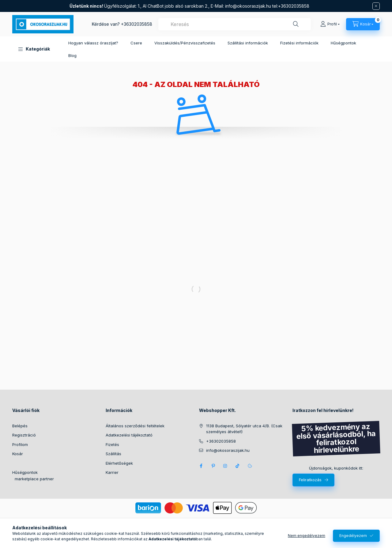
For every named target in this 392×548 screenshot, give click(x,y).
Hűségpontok (343, 43)
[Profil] (330, 24)
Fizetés (112, 444)
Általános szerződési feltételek (135, 426)
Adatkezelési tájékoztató (129, 435)
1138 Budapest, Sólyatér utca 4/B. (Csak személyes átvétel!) (244, 429)
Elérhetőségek (119, 463)
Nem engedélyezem (307, 536)
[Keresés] (296, 24)
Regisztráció (24, 435)
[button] (34, 49)
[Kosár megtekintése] (363, 24)
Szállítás (113, 454)
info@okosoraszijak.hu (248, 6)
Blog (72, 55)
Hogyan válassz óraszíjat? (93, 43)
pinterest (213, 466)
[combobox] (235, 24)
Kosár (18, 454)
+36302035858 (137, 24)
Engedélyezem (353, 536)
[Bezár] (376, 6)
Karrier (112, 472)
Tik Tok (238, 466)
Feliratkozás (310, 480)
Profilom (20, 444)
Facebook (201, 466)
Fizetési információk (299, 43)
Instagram (225, 466)
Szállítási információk (248, 43)
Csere (136, 43)
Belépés (20, 426)
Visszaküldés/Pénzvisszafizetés (185, 43)
